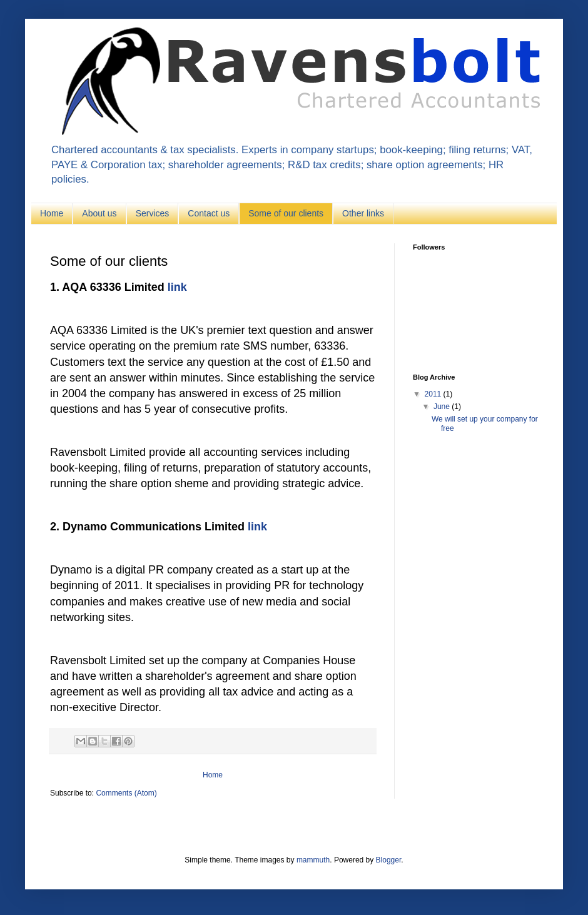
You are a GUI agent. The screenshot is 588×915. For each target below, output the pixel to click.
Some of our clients (286, 213)
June (443, 407)
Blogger (389, 860)
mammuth (313, 860)
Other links (363, 213)
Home (52, 213)
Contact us (209, 213)
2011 (434, 394)
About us (99, 213)
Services (153, 213)
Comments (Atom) (126, 793)
